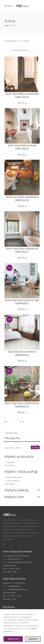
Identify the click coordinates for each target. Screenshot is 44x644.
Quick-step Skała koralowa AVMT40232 (22, 147)
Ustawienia (33, 639)
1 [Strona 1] (21, 422)
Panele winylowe (13, 481)
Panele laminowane (14, 477)
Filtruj (35, 447)
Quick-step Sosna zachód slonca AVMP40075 (22, 405)
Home (7, 26)
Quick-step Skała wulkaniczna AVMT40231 (22, 250)
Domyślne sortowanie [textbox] (20, 50)
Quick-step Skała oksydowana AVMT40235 (22, 198)
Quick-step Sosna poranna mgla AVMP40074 (22, 302)
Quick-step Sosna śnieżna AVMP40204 (22, 353)
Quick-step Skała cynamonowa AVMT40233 (22, 95)
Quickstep (11, 462)
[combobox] (25, 50)
